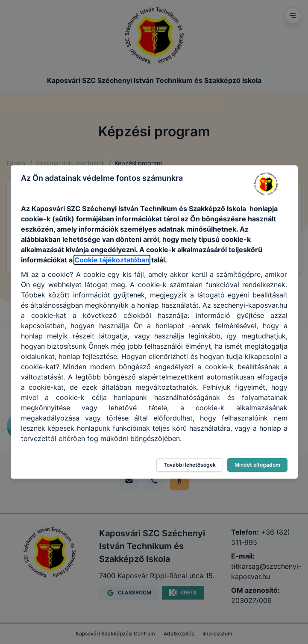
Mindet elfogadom (257, 465)
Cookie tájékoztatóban (112, 260)
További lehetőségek (190, 465)
